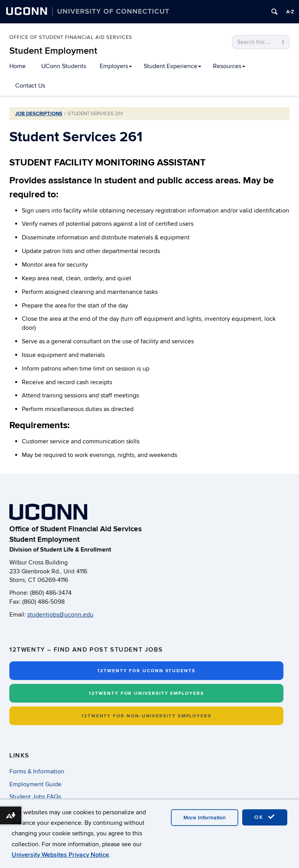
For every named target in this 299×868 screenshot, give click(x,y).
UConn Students (64, 66)
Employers (116, 66)
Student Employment (53, 51)
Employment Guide (35, 784)
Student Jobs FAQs (35, 797)
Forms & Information (37, 771)
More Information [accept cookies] (205, 818)
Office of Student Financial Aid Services (71, 38)
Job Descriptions (39, 114)
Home (18, 66)
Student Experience (172, 66)
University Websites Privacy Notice (60, 855)
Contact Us (30, 86)
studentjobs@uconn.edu (60, 615)
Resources (229, 66)
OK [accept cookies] (265, 817)
